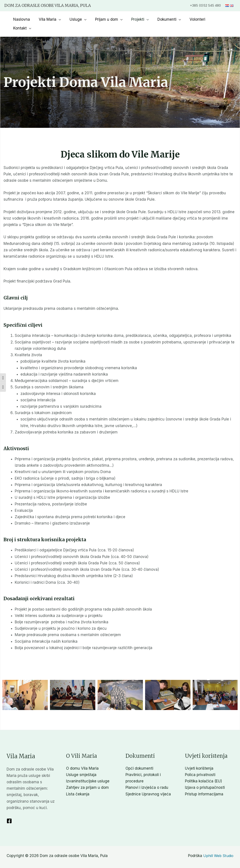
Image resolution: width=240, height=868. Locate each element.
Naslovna (31, 19)
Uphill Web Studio (218, 847)
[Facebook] (9, 812)
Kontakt (221, 19)
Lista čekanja (78, 785)
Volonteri (199, 19)
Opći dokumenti (139, 760)
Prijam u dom (112, 19)
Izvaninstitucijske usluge (88, 772)
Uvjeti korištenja (199, 760)
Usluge (82, 19)
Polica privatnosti (200, 766)
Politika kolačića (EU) (203, 772)
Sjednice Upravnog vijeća (148, 785)
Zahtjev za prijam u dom (87, 779)
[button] (25, 686)
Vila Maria (55, 19)
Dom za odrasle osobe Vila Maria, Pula (48, 5)
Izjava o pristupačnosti (205, 779)
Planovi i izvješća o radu (147, 779)
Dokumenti (170, 19)
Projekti (142, 19)
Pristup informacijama (204, 785)
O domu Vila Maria (82, 760)
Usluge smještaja (81, 766)
